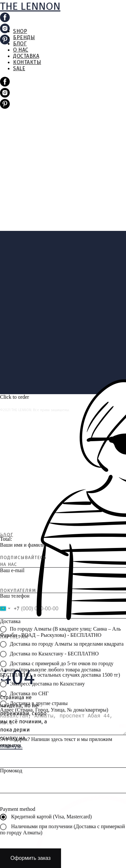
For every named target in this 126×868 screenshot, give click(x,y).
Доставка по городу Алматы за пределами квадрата (62, 644)
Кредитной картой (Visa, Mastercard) (46, 817)
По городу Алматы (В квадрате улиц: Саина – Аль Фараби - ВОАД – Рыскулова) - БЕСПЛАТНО (60, 632)
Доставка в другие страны (34, 704)
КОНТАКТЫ (27, 62)
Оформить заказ (31, 858)
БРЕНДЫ (24, 37)
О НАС (21, 50)
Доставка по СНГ (24, 694)
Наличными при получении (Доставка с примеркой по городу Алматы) (63, 829)
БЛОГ (20, 44)
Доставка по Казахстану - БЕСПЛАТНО (49, 654)
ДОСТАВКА (26, 56)
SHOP (20, 31)
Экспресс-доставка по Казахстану (42, 684)
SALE (19, 68)
